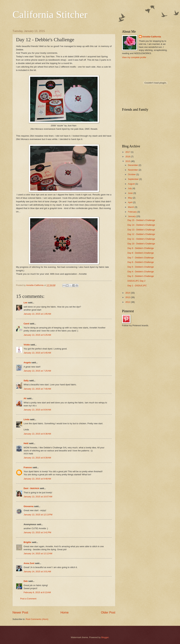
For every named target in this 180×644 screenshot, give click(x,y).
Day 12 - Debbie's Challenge (141, 234)
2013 (128, 297)
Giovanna (29, 506)
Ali (25, 398)
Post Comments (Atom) (37, 619)
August (132, 184)
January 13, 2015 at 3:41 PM (37, 532)
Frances (28, 467)
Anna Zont (29, 563)
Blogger (105, 637)
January (132, 216)
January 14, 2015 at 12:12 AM (38, 553)
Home (65, 613)
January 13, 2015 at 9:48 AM (37, 479)
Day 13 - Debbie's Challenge (141, 230)
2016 (128, 157)
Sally (26, 381)
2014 (128, 293)
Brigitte (27, 542)
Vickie (27, 345)
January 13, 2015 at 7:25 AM (37, 371)
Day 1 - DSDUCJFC (137, 286)
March (131, 207)
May (130, 198)
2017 (128, 152)
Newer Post (20, 613)
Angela (27, 363)
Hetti (26, 443)
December (133, 165)
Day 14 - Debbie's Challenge (141, 225)
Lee (25, 303)
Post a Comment (28, 599)
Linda (26, 419)
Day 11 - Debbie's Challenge (141, 239)
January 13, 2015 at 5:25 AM (37, 335)
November (133, 170)
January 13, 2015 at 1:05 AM (37, 314)
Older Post (108, 613)
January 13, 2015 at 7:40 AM (37, 389)
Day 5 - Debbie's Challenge (141, 267)
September (134, 179)
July (130, 188)
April (130, 202)
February (133, 212)
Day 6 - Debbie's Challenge (141, 262)
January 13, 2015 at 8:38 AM (37, 434)
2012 (128, 302)
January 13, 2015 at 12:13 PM (38, 515)
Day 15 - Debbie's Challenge (141, 220)
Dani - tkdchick (31, 488)
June (131, 193)
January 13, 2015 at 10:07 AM (38, 497)
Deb (26, 581)
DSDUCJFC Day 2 (136, 281)
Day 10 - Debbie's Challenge (141, 244)
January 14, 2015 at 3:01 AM (37, 571)
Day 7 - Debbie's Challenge (141, 258)
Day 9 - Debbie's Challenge (141, 248)
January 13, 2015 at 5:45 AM (37, 353)
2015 (128, 161)
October (132, 174)
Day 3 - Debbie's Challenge (141, 276)
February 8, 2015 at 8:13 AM (37, 592)
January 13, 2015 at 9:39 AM (37, 458)
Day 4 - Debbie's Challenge (141, 272)
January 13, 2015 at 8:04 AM (37, 410)
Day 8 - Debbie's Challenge (141, 253)
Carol (26, 324)
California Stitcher (50, 14)
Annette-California (152, 37)
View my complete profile (134, 57)
